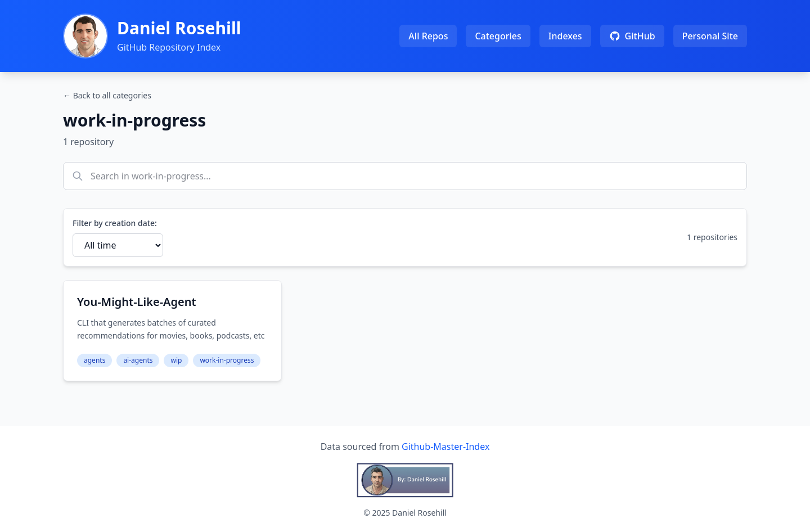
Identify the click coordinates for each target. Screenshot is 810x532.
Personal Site (710, 36)
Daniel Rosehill (179, 28)
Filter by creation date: (115, 223)
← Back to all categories (107, 95)
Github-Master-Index (445, 447)
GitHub (632, 36)
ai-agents (138, 360)
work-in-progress (227, 360)
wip (176, 360)
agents (94, 360)
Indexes (565, 36)
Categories (498, 36)
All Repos (428, 36)
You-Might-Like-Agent (137, 302)
